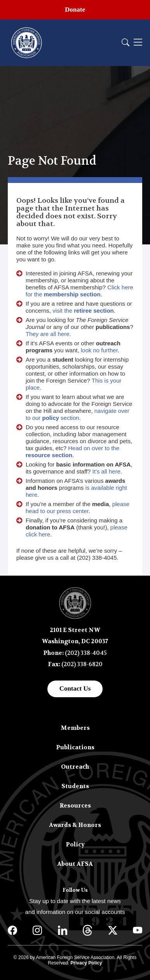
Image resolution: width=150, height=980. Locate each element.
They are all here (48, 334)
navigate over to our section (78, 414)
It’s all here (106, 471)
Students (75, 786)
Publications (75, 747)
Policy (75, 844)
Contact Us (75, 688)
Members (75, 728)
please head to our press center (78, 507)
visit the (83, 311)
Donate (75, 10)
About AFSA (75, 864)
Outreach (75, 767)
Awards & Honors (75, 825)
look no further (99, 350)
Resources (75, 806)
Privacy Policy (86, 963)
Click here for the (79, 291)
